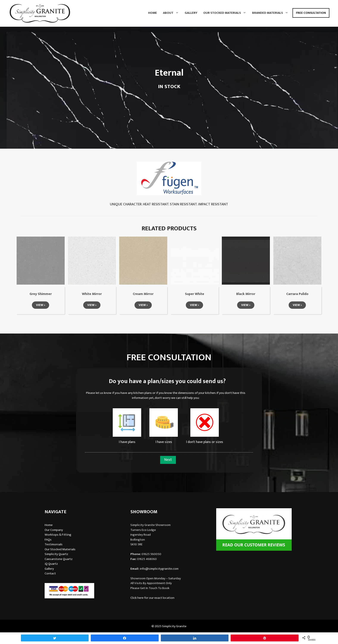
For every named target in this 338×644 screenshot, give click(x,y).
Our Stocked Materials (226, 13)
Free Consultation (311, 13)
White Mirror (92, 294)
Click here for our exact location (152, 598)
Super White (195, 294)
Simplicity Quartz (56, 554)
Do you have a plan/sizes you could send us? (167, 381)
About (172, 13)
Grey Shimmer (41, 294)
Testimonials (54, 544)
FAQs (48, 540)
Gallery (191, 13)
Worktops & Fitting (58, 535)
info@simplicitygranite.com (159, 569)
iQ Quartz (51, 564)
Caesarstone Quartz (59, 559)
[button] (41, 305)
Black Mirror (246, 294)
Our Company (54, 530)
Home (153, 13)
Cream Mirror (143, 294)
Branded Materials (272, 13)
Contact (50, 573)
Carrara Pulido (297, 294)
